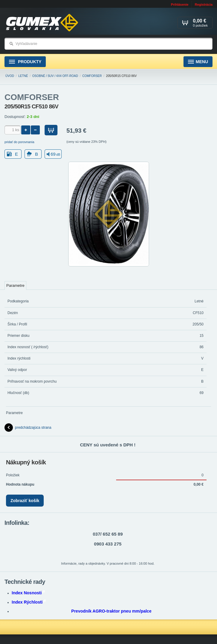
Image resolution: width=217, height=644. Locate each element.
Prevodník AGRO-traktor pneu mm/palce (111, 611)
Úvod (10, 76)
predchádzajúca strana (28, 428)
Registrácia (204, 4)
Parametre (15, 285)
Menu (198, 62)
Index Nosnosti (28, 593)
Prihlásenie (180, 4)
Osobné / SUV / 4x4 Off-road (55, 76)
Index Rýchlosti (29, 602)
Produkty (25, 62)
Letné (23, 76)
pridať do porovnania (19, 142)
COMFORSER (92, 76)
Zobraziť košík (25, 501)
